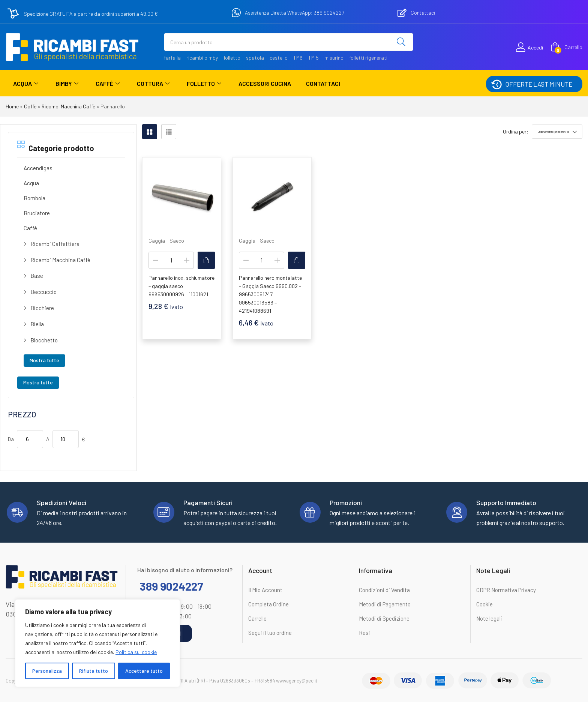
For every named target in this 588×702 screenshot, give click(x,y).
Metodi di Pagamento (385, 604)
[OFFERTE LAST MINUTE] (496, 84)
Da (11, 439)
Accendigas (38, 168)
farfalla (172, 58)
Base (37, 276)
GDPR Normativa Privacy (506, 590)
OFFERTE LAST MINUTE (539, 84)
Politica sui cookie (136, 652)
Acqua (26, 84)
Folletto (204, 84)
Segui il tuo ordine (270, 633)
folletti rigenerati (368, 58)
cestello (279, 58)
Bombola (34, 198)
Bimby (67, 84)
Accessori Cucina (265, 83)
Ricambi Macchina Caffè (68, 106)
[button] (566, 47)
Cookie (484, 604)
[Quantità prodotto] (171, 260)
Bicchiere (42, 308)
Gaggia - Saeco (166, 241)
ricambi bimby (202, 58)
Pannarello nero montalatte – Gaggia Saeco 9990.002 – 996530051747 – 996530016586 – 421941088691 (270, 294)
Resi (364, 633)
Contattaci (323, 83)
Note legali (489, 618)
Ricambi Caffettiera (55, 244)
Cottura (153, 84)
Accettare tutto (144, 671)
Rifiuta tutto (94, 671)
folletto (232, 58)
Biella (37, 324)
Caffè (108, 84)
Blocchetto (44, 340)
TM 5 (313, 58)
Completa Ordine (268, 604)
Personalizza (47, 671)
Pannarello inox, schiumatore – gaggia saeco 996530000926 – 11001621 (181, 286)
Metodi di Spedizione (384, 618)
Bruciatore (37, 213)
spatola (255, 58)
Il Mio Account (265, 590)
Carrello (257, 618)
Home (12, 106)
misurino (334, 58)
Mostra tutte (44, 360)
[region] (97, 643)
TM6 (298, 58)
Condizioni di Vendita (384, 590)
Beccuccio (43, 292)
